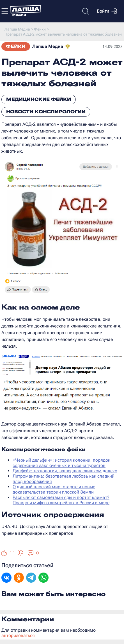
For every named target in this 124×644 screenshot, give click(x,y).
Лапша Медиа (48, 46)
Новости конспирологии (46, 112)
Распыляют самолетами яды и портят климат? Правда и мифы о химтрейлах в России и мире (61, 500)
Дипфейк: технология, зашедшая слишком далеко (65, 471)
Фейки (16, 46)
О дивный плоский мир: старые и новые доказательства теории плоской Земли (54, 489)
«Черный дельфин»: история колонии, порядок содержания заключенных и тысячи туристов (61, 463)
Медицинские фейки (39, 99)
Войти (107, 11)
